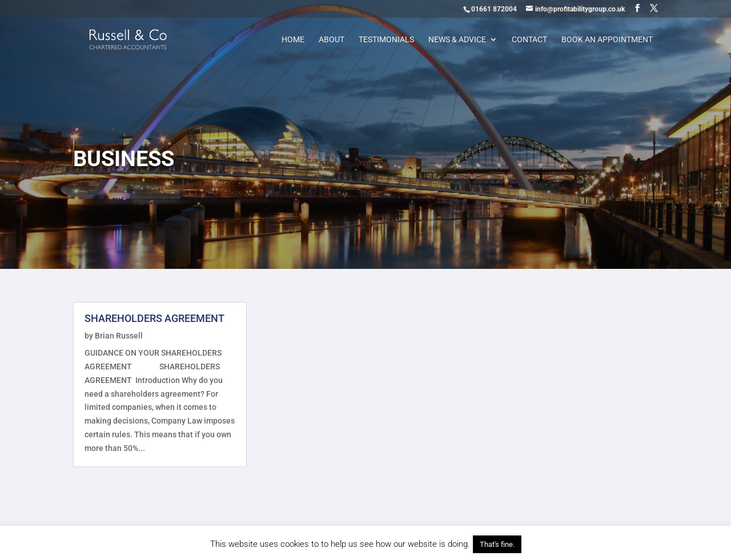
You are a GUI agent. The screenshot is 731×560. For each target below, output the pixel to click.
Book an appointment (607, 40)
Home (293, 40)
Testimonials (386, 40)
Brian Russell (119, 336)
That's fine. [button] (497, 544)
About (332, 40)
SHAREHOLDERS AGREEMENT (154, 318)
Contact (529, 40)
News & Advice (457, 40)
